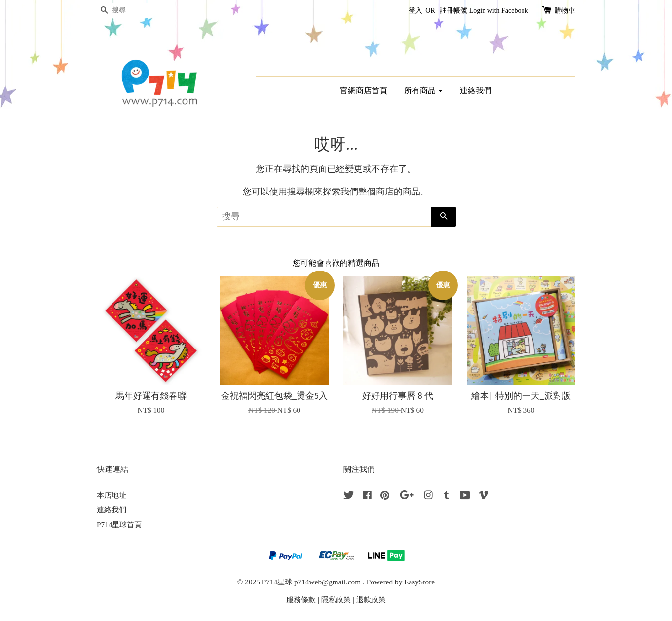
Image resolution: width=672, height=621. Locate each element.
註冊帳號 (453, 11)
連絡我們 (476, 91)
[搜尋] (126, 11)
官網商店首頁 (364, 91)
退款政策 (371, 600)
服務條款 (301, 600)
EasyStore (419, 582)
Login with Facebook (499, 11)
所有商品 (424, 91)
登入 (415, 11)
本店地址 (112, 495)
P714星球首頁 (119, 524)
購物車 (565, 11)
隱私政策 (336, 600)
